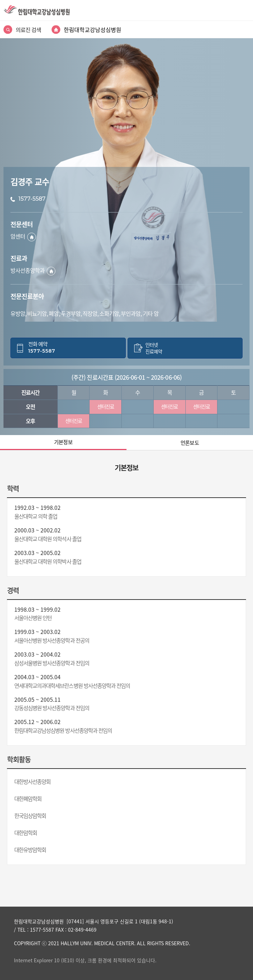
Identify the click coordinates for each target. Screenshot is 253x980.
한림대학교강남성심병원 (93, 30)
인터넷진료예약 (154, 348)
